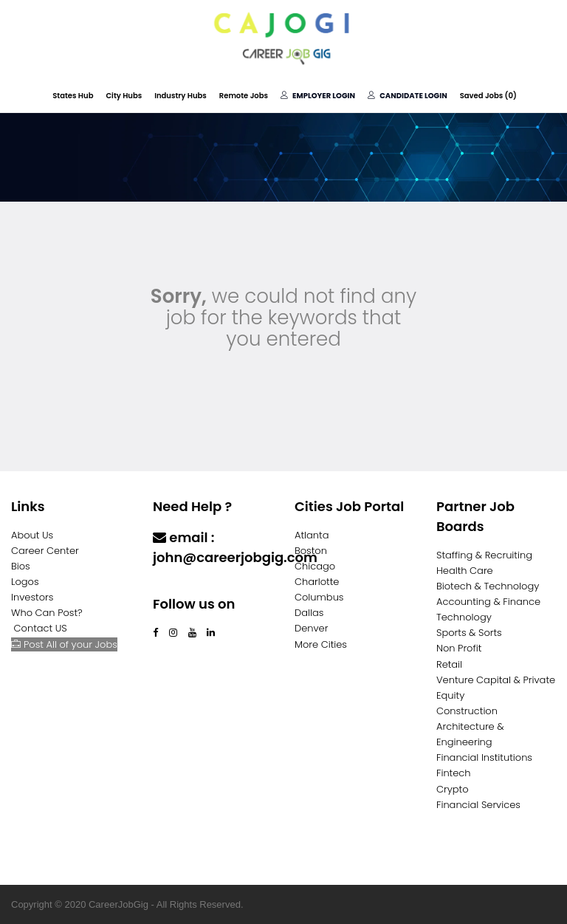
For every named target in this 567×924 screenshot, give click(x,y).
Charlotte (317, 582)
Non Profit (459, 648)
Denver (311, 628)
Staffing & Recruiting (484, 555)
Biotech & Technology (488, 586)
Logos (25, 582)
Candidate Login (408, 96)
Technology (464, 617)
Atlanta (312, 535)
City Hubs (124, 96)
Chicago (315, 566)
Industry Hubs (181, 96)
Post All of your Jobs (64, 644)
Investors (32, 597)
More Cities (321, 644)
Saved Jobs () (488, 96)
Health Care (465, 571)
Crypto (453, 789)
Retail (449, 664)
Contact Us (192, 586)
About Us (32, 535)
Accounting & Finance (488, 602)
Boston (311, 551)
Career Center (45, 551)
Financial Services (478, 805)
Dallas (309, 613)
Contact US (41, 628)
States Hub (73, 96)
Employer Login (318, 96)
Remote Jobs (244, 96)
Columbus (319, 597)
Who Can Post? (47, 613)
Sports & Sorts (469, 633)
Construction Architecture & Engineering (470, 726)
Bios (21, 566)
